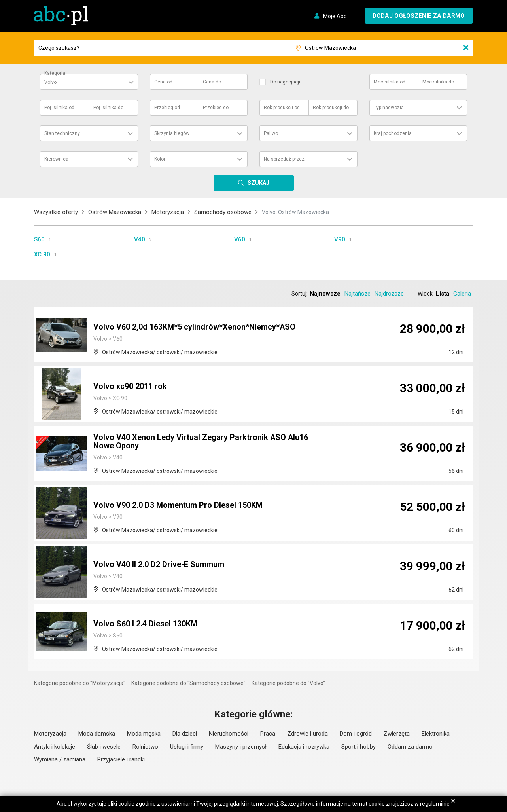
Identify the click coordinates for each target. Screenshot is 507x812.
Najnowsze (325, 294)
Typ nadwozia (389, 108)
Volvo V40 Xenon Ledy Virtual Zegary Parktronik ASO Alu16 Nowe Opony (201, 442)
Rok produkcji (282, 108)
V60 (240, 239)
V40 (140, 239)
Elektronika (436, 734)
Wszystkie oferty (56, 212)
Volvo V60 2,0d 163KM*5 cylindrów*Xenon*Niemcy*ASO (195, 327)
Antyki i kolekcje (55, 747)
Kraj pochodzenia (393, 133)
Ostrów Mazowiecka (115, 212)
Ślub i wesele (104, 747)
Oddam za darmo (410, 747)
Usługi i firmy (187, 747)
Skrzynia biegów (172, 133)
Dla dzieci (185, 734)
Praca (268, 734)
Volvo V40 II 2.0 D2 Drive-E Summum (159, 565)
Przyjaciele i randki (121, 759)
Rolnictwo (145, 747)
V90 (340, 239)
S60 (39, 239)
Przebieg (167, 108)
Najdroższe (389, 294)
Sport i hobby (358, 747)
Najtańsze (358, 294)
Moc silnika (390, 82)
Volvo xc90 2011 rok (130, 387)
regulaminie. (435, 804)
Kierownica (56, 159)
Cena (163, 82)
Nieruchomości (229, 734)
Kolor (160, 159)
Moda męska (144, 734)
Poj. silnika (59, 108)
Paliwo (271, 133)
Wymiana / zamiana (60, 759)
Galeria (462, 294)
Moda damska (97, 734)
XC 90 (42, 254)
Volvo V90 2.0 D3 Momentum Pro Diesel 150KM (178, 505)
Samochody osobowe (223, 212)
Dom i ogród (356, 734)
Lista (443, 294)
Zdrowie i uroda (307, 734)
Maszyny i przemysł (241, 747)
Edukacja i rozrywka (304, 747)
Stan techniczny (62, 133)
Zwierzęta (397, 734)
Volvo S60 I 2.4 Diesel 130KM (145, 624)
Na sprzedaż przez (284, 159)
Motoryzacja (168, 212)
